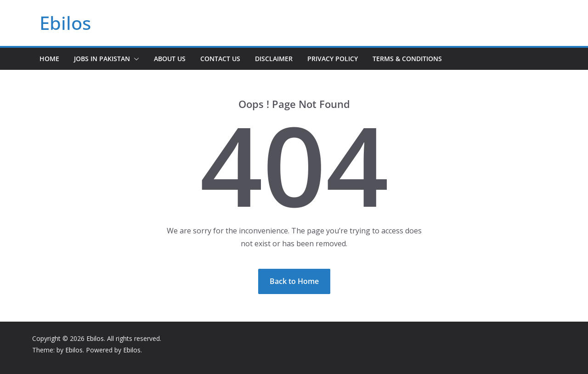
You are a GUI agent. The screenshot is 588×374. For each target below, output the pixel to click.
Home (49, 59)
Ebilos (65, 23)
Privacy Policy (333, 59)
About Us (170, 59)
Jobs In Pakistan (102, 59)
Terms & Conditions (407, 59)
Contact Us (220, 59)
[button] (135, 59)
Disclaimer (274, 59)
